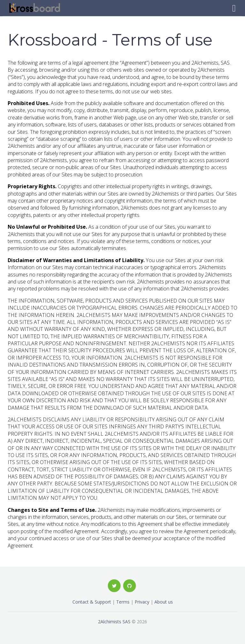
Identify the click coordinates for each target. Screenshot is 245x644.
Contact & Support (92, 602)
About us (164, 602)
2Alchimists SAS (114, 622)
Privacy (142, 602)
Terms (123, 602)
